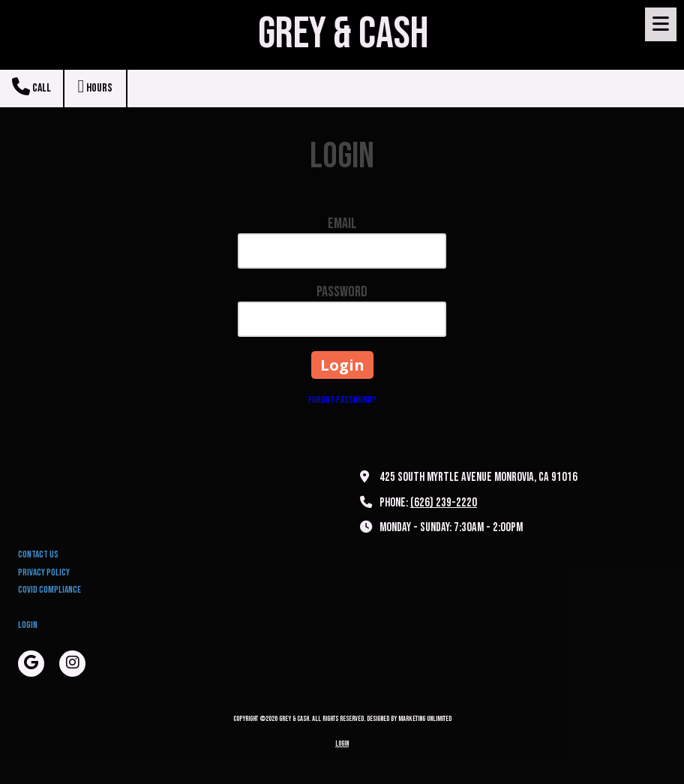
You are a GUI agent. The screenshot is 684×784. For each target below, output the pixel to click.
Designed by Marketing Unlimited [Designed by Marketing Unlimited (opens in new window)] (409, 719)
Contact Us (38, 554)
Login (342, 743)
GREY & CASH (343, 34)
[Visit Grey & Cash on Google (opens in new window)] (31, 664)
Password (342, 292)
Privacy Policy (44, 572)
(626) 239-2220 (444, 503)
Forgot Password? (342, 400)
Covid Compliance (49, 590)
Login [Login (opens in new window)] (28, 625)
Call (31, 86)
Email (342, 224)
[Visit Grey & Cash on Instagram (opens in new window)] (72, 664)
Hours (96, 86)
